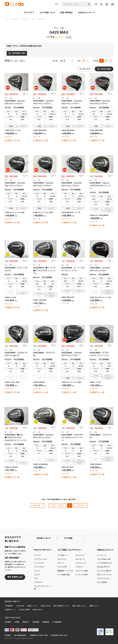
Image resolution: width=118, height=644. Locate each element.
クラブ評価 (68, 538)
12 (63, 505)
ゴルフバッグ (62, 559)
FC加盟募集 (57, 622)
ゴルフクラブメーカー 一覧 (43, 588)
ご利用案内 (9, 606)
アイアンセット (39, 567)
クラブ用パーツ (63, 555)
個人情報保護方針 (20, 635)
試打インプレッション (104, 575)
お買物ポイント (10, 610)
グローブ (61, 563)
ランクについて (85, 69)
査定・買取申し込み (15, 577)
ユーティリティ (39, 563)
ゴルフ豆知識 (102, 582)
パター (36, 578)
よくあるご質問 (24, 610)
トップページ (102, 555)
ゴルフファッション (103, 578)
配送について (32, 606)
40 (106, 61)
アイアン (37, 571)
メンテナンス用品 (82, 571)
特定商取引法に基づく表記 (39, 635)
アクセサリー (80, 567)
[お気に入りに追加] (25, 94)
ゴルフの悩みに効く (104, 559)
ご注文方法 (20, 606)
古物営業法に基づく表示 (59, 635)
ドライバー (38, 555)
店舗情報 (46, 622)
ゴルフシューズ (81, 563)
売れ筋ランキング (44, 538)
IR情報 (17, 622)
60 (111, 61)
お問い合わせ (38, 610)
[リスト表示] (88, 61)
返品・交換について (79, 606)
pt (7, 137)
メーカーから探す (82, 575)
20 (102, 61)
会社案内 (8, 622)
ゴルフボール (80, 559)
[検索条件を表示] (17, 53)
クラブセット (38, 582)
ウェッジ (37, 575)
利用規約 (8, 635)
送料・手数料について (61, 606)
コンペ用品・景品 (64, 575)
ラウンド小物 (62, 567)
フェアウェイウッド (41, 559)
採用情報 (36, 622)
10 (51, 505)
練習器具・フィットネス (65, 571)
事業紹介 (26, 622)
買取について (94, 606)
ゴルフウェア (80, 555)
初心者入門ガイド (103, 567)
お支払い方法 (45, 606)
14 (76, 505)
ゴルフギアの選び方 (104, 571)
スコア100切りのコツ (105, 563)
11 (57, 505)
